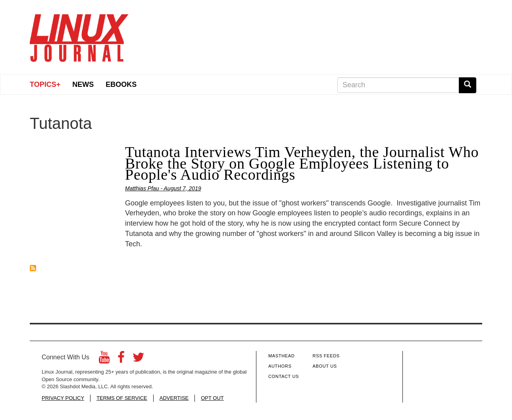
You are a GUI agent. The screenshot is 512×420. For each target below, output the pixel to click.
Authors (280, 366)
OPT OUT (212, 398)
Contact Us (284, 376)
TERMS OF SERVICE (122, 398)
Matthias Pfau (142, 188)
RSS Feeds (326, 356)
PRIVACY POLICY (63, 398)
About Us (325, 366)
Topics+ (45, 84)
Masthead (281, 356)
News (83, 84)
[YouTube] (104, 360)
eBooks (121, 84)
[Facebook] (121, 360)
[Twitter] (139, 360)
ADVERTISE (174, 398)
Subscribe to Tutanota (33, 268)
